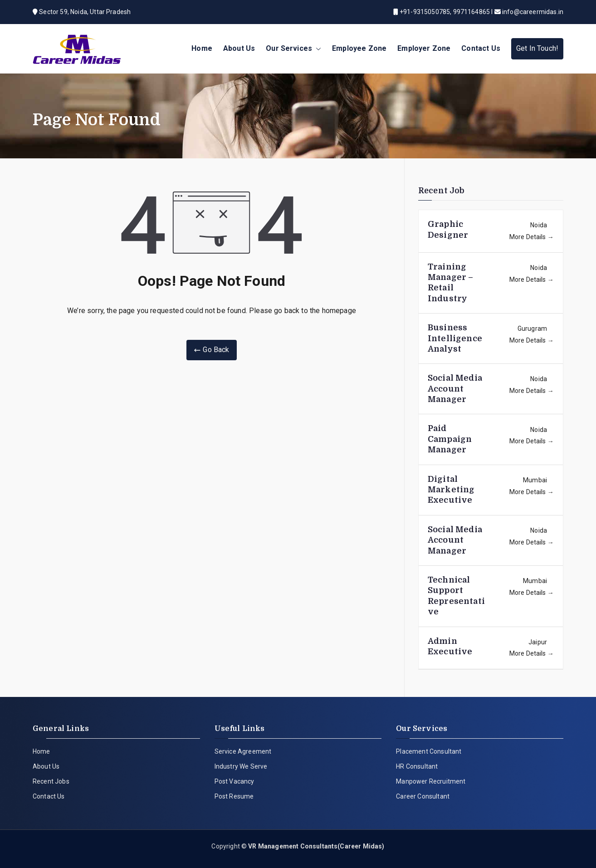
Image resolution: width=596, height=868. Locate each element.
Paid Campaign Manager (450, 439)
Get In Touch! (537, 48)
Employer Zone (424, 48)
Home (202, 48)
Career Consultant (423, 796)
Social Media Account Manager (455, 389)
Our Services (293, 49)
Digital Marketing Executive (451, 490)
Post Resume (234, 796)
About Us (239, 48)
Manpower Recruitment (431, 781)
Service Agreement (243, 751)
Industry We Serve (241, 766)
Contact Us (481, 48)
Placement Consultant (429, 751)
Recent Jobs (51, 781)
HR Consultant (417, 766)
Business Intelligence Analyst (455, 338)
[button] (317, 49)
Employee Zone (359, 48)
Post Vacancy (234, 781)
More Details (532, 237)
